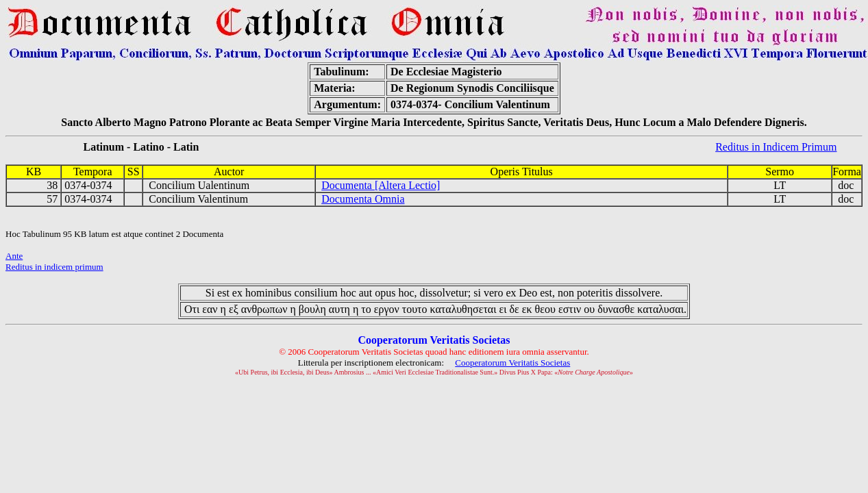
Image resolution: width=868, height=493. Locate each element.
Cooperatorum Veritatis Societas (512, 363)
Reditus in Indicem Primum (776, 147)
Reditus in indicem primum (54, 267)
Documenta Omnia (363, 199)
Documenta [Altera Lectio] (381, 185)
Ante (14, 256)
